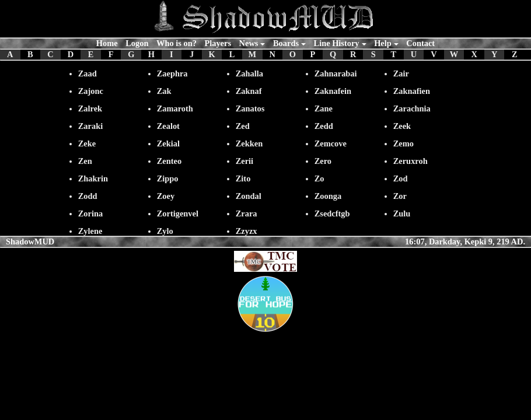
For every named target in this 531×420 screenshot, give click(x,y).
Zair (401, 73)
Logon (137, 43)
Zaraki (90, 126)
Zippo (168, 178)
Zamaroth (175, 108)
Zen (85, 161)
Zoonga (328, 196)
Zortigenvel (178, 213)
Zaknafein (333, 91)
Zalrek (90, 108)
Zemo (404, 143)
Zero (323, 161)
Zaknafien (412, 91)
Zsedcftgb (332, 213)
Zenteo (169, 161)
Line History (337, 43)
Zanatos (250, 108)
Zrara (247, 213)
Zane (324, 108)
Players (218, 43)
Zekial (168, 143)
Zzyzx (247, 231)
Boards (286, 43)
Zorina (90, 213)
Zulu (402, 213)
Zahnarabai (336, 73)
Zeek (402, 126)
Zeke (87, 143)
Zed (243, 126)
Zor (400, 196)
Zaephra (172, 73)
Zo (319, 178)
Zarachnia (412, 108)
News (249, 43)
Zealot (168, 126)
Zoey (166, 196)
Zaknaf (249, 91)
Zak (164, 91)
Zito (243, 178)
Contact (420, 43)
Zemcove (331, 143)
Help (383, 43)
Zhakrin (93, 178)
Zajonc (91, 91)
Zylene (90, 231)
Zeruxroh (411, 161)
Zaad (88, 73)
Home (107, 43)
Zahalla (249, 73)
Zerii (244, 161)
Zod (401, 178)
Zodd (88, 196)
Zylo (165, 231)
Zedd (324, 126)
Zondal (249, 196)
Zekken (249, 143)
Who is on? (177, 43)
